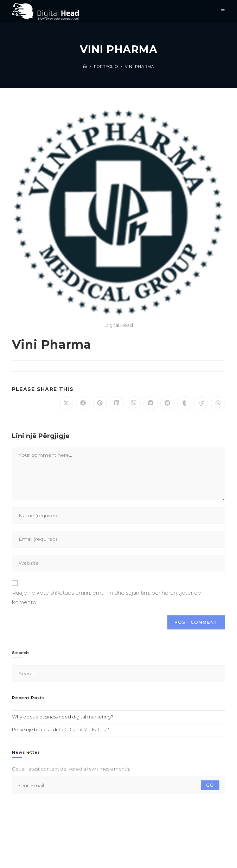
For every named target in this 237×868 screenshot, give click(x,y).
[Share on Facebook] (83, 403)
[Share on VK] (150, 403)
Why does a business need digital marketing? (63, 717)
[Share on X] (66, 403)
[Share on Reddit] (167, 403)
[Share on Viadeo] (201, 403)
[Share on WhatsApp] (218, 403)
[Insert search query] (119, 674)
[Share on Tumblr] (184, 403)
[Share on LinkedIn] (117, 403)
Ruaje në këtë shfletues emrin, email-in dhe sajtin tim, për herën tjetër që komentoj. (107, 597)
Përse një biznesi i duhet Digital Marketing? (60, 729)
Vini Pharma (140, 66)
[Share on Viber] (134, 403)
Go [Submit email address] (210, 785)
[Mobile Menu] (223, 11)
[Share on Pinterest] (100, 403)
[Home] (85, 66)
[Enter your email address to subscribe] (119, 785)
